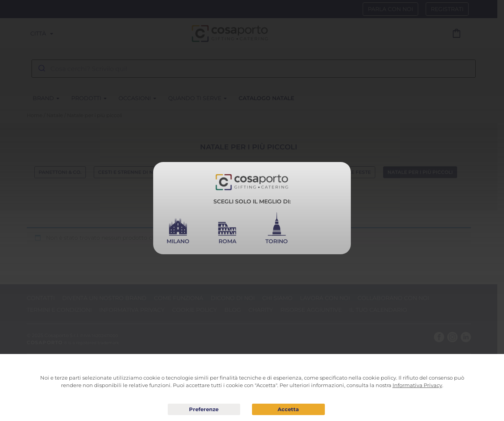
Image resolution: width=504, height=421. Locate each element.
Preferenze (204, 410)
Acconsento (288, 409)
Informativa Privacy (417, 385)
